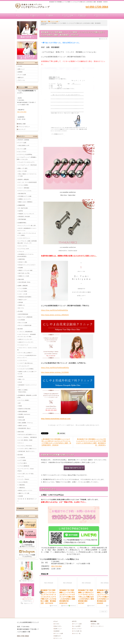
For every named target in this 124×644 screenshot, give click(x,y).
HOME (44, 21)
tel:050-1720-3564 (97, 7)
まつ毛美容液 (22, 457)
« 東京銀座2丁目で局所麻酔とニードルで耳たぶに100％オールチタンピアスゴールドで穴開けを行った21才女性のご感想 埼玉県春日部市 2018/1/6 (56, 442)
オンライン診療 (22, 149)
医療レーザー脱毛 (23, 168)
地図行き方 (85, 16)
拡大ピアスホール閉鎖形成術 (25, 317)
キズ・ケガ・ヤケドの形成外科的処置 (28, 182)
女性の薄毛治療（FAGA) (24, 282)
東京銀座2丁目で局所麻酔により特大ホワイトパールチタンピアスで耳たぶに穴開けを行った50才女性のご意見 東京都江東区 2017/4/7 (87, 597)
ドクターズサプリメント (24, 238)
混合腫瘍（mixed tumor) (24, 414)
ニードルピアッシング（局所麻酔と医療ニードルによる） (27, 158)
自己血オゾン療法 (23, 262)
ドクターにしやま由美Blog (25, 154)
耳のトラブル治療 (23, 322)
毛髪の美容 (21, 279)
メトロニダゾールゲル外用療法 (26, 369)
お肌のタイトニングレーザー (25, 339)
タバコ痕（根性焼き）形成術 (25, 440)
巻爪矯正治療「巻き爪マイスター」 (27, 451)
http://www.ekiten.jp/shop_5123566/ (55, 372)
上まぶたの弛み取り (23, 482)
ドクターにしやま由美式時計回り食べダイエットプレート (27, 356)
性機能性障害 (22, 205)
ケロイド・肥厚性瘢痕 (24, 188)
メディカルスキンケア (24, 366)
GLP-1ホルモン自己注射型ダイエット (28, 434)
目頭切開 (21, 496)
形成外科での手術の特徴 (24, 409)
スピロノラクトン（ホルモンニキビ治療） (27, 349)
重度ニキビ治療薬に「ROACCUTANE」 (23, 391)
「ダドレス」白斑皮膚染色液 (25, 331)
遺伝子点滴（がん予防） (24, 273)
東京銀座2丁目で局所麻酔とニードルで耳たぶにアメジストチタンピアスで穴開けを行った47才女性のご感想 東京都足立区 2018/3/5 (105, 597)
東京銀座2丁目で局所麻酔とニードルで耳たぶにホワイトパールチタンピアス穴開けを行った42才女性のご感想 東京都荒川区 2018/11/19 (68, 597)
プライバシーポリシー (24, 127)
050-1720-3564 (57, 566)
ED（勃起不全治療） (23, 208)
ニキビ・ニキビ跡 (23, 294)
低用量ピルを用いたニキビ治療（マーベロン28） (27, 373)
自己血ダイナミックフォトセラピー (27, 265)
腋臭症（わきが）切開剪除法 (25, 202)
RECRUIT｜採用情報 (23, 140)
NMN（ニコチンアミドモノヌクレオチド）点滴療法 (27, 234)
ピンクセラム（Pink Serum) (25, 446)
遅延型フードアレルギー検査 (25, 270)
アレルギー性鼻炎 (23, 291)
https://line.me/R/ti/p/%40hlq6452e (55, 310)
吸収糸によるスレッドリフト (25, 490)
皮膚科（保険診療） (23, 285)
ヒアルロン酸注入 (23, 463)
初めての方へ (58, 626)
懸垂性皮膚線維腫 (23, 411)
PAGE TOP (103, 611)
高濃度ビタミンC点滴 (24, 276)
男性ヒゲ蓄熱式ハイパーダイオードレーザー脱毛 (27, 175)
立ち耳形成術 (22, 320)
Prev (41, 592)
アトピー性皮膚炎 (23, 288)
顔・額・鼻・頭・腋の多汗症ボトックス (27, 500)
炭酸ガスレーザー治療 (24, 493)
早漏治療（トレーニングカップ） (26, 214)
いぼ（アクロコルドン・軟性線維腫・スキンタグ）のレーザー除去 (27, 335)
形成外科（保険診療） (24, 179)
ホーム (23, 16)
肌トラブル (21, 308)
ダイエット (21, 443)
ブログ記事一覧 (77, 631)
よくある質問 (76, 626)
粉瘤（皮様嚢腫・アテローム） (26, 423)
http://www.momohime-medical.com (56, 419)
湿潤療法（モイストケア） (25, 199)
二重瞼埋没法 (22, 488)
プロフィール (101, 16)
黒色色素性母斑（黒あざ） (25, 428)
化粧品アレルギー (23, 299)
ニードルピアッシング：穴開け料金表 (28, 165)
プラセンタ (21, 251)
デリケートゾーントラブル (25, 191)
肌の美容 (20, 329)
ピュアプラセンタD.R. (24, 249)
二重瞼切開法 (22, 485)
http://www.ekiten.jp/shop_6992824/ (55, 315)
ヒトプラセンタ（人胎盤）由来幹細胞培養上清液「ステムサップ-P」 (27, 242)
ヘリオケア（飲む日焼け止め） (26, 363)
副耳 (20, 403)
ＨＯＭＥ (20, 66)
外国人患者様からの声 (24, 145)
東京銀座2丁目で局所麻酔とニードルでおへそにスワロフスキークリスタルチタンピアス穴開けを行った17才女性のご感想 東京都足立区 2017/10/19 (48, 597)
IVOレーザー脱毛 (23, 171)
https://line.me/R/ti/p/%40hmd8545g (55, 368)
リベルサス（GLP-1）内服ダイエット (28, 448)
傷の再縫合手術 (22, 193)
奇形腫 (20, 406)
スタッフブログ (22, 152)
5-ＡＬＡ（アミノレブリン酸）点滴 (27, 225)
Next (106, 592)
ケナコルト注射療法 (23, 185)
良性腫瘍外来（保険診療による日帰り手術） (27, 396)
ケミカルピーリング (23, 345)
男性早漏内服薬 (22, 219)
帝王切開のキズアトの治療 (25, 196)
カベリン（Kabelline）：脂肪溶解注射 (28, 437)
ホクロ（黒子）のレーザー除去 (26, 474)
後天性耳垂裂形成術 (23, 314)
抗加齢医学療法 (22, 223)
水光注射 (21, 376)
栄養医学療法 (22, 259)
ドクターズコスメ (23, 360)
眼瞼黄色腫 (21, 417)
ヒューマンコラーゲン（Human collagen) (25, 470)
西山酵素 (21, 267)
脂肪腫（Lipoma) (23, 425)
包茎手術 (21, 211)
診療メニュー (38, 16)
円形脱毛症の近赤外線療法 (25, 297)
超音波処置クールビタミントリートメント (27, 386)
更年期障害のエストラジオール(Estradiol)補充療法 (25, 255)
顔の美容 (20, 455)
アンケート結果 (70, 16)
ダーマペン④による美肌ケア (25, 353)
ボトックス (21, 476)
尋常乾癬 (21, 302)
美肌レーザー (22, 379)
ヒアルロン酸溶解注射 (24, 466)
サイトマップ (22, 129)
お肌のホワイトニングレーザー (26, 342)
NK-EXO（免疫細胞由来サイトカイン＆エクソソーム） (27, 229)
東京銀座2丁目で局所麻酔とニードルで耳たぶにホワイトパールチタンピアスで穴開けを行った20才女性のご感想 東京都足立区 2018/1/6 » (91, 442)
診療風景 (54, 16)
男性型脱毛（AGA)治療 (24, 216)
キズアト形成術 (22, 460)
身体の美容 (21, 432)
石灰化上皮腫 (22, 420)
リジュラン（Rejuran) (24, 479)
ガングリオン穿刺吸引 (24, 400)
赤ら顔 (20, 382)
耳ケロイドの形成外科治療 (25, 325)
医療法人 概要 (22, 124)
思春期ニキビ (22, 305)
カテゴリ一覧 (76, 633)
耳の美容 (20, 311)
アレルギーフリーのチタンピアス (26, 162)
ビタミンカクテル (23, 246)
